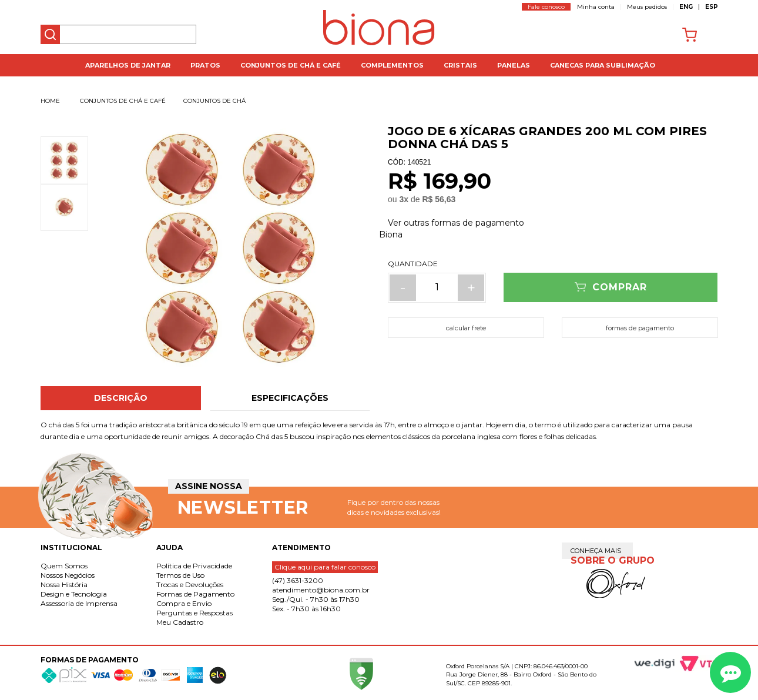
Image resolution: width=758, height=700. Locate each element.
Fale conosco (546, 7)
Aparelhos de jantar (128, 65)
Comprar (620, 287)
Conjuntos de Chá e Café (291, 65)
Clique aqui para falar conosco (325, 567)
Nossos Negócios (68, 575)
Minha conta (596, 7)
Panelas (514, 65)
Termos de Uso (180, 575)
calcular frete (466, 328)
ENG (686, 7)
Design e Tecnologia (74, 594)
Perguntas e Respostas (194, 613)
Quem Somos (64, 566)
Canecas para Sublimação (603, 65)
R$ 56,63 (439, 199)
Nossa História (64, 585)
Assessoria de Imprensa (79, 603)
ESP (712, 7)
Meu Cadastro (180, 622)
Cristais (460, 65)
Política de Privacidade (194, 566)
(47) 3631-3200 (298, 580)
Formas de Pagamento (195, 594)
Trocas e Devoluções (190, 585)
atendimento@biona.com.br (321, 590)
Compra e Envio (184, 603)
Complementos (392, 65)
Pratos (205, 65)
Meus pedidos (647, 7)
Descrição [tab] (121, 398)
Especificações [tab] (290, 398)
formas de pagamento (640, 328)
